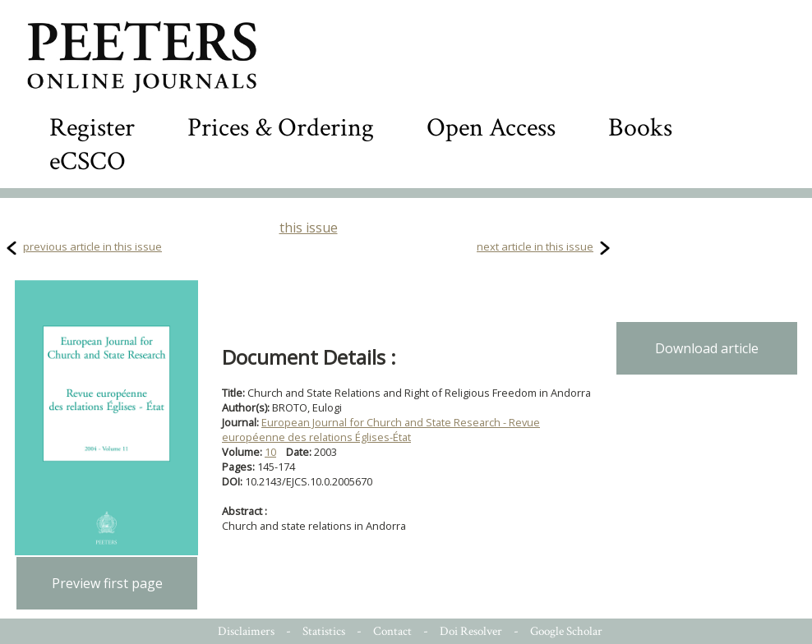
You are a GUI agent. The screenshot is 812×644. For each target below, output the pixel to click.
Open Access (491, 128)
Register (92, 128)
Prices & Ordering (281, 128)
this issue (309, 228)
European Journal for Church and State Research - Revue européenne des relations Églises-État (381, 430)
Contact (392, 631)
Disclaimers (246, 631)
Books (640, 128)
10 (270, 452)
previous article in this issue (92, 246)
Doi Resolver (471, 631)
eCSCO (88, 161)
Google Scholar (566, 631)
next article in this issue (535, 246)
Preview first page (107, 583)
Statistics (324, 631)
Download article (707, 348)
